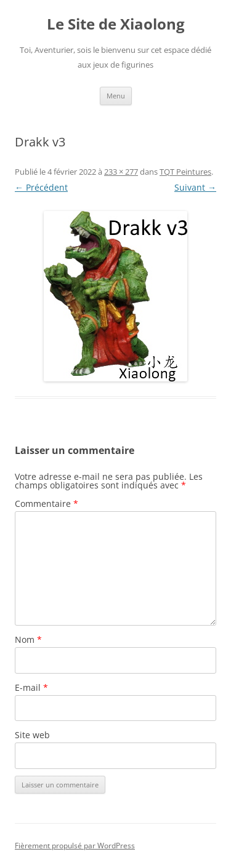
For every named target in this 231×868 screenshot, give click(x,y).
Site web (32, 735)
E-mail (31, 687)
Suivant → (195, 187)
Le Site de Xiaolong (116, 24)
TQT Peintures (185, 172)
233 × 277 (121, 172)
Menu (116, 96)
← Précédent (41, 187)
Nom (28, 639)
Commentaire (47, 504)
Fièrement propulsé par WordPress (75, 846)
